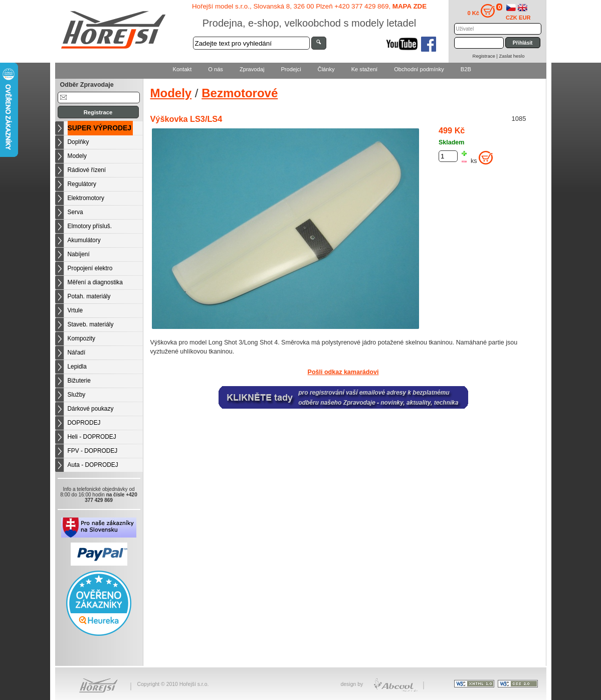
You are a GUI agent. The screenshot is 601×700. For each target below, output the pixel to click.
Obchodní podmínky (419, 69)
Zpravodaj (252, 69)
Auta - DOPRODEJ (93, 465)
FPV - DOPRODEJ (93, 451)
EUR (525, 18)
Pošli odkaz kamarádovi (343, 372)
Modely (77, 156)
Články (326, 69)
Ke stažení (365, 69)
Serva (75, 212)
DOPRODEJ (84, 423)
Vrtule (75, 310)
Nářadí (77, 353)
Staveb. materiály (91, 324)
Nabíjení (79, 254)
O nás (216, 69)
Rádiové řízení (87, 170)
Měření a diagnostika (95, 282)
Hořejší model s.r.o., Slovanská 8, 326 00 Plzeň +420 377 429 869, (309, 6)
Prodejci (291, 69)
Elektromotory (86, 198)
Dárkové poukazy (91, 409)
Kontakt (182, 69)
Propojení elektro (90, 268)
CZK (512, 18)
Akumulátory (84, 240)
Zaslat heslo (512, 56)
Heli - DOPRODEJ (92, 437)
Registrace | (486, 56)
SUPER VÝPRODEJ (100, 128)
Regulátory (82, 184)
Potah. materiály (89, 296)
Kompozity (82, 338)
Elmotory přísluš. (90, 226)
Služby (77, 395)
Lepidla (77, 367)
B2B (466, 69)
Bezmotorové (240, 93)
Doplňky (78, 142)
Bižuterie (79, 381)
